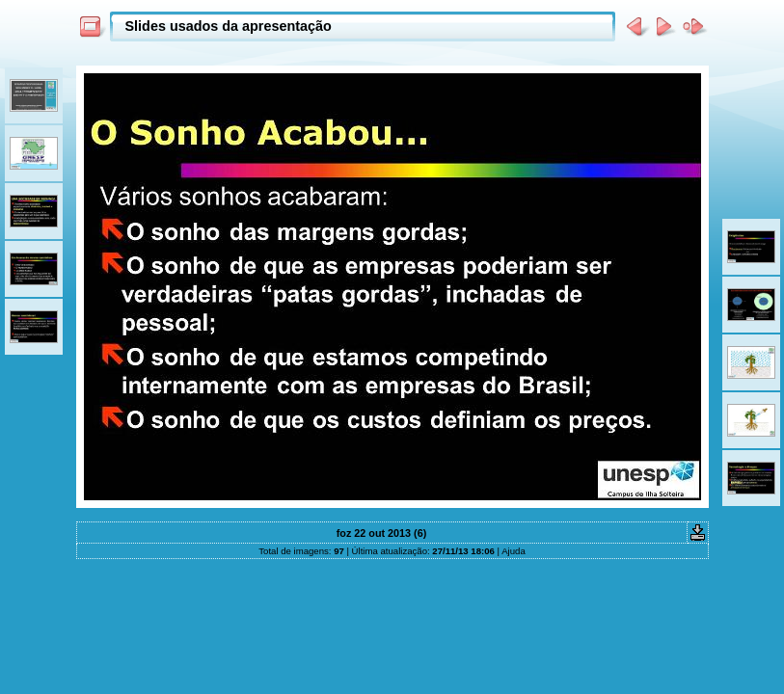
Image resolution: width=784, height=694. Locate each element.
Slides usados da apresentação (229, 26)
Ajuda (514, 551)
